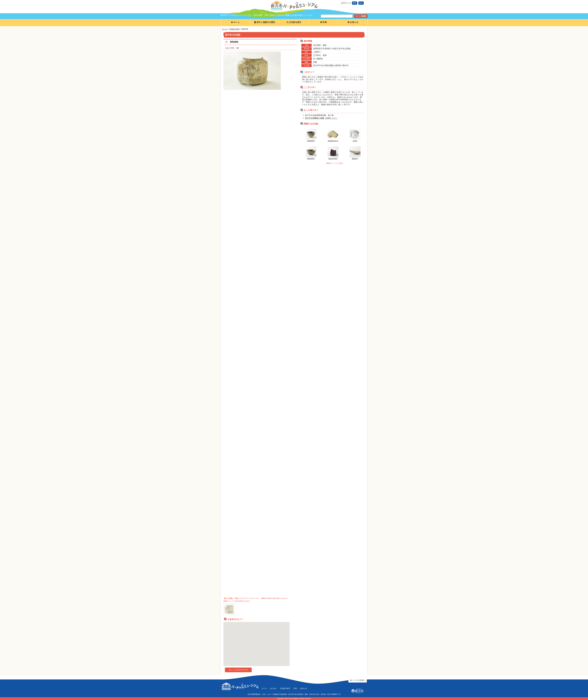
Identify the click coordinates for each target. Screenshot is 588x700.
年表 (323, 22)
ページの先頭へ (358, 680)
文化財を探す (294, 22)
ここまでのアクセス (238, 670)
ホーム (235, 22)
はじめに (273, 688)
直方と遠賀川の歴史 (264, 22)
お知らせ (353, 22)
